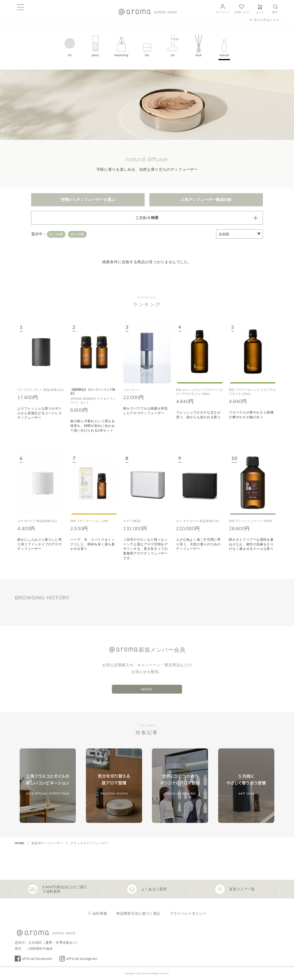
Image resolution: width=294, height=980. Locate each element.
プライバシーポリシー (188, 913)
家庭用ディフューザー (47, 843)
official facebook (37, 958)
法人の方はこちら (266, 20)
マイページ (223, 8)
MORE (147, 689)
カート (260, 8)
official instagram (82, 958)
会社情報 (100, 913)
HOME (20, 843)
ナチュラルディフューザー (90, 843)
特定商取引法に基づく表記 (138, 913)
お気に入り (242, 8)
